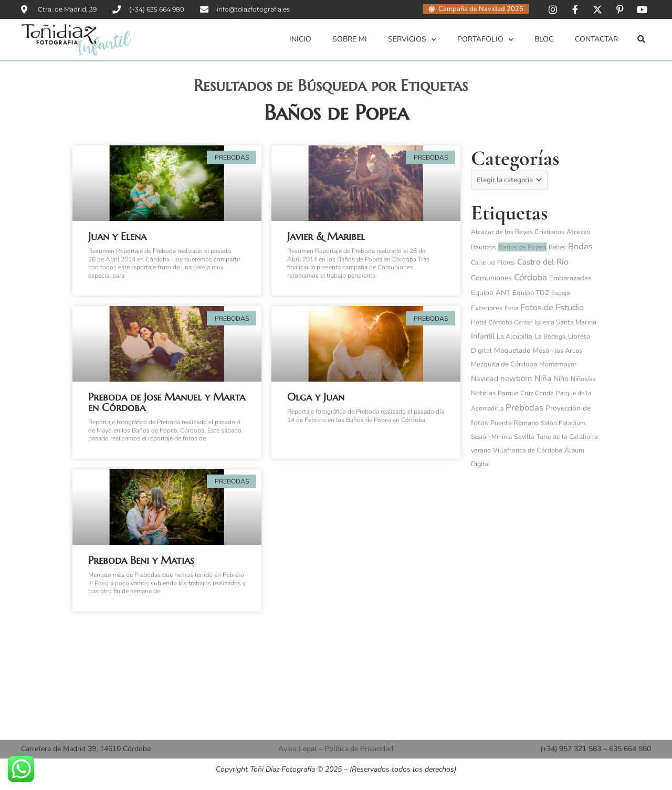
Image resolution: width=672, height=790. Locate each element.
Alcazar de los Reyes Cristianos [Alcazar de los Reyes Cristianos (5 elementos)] (518, 232)
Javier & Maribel (326, 236)
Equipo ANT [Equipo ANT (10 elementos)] (491, 293)
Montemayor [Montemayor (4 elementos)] (558, 364)
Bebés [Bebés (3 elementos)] (557, 247)
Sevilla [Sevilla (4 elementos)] (524, 437)
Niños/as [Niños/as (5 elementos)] (583, 379)
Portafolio (485, 40)
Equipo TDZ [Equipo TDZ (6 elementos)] (531, 293)
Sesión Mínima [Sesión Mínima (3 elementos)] (491, 437)
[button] (642, 39)
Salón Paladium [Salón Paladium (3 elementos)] (563, 423)
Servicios (412, 40)
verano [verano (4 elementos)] (481, 450)
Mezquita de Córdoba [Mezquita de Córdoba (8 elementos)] (504, 364)
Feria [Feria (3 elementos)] (511, 308)
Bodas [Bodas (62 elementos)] (580, 247)
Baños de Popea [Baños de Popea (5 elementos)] (522, 247)
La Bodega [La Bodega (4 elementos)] (550, 337)
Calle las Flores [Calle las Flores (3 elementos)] (493, 262)
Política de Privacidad (359, 748)
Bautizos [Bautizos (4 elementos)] (484, 247)
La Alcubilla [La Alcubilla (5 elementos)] (514, 337)
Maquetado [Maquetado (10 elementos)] (512, 350)
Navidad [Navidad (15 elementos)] (485, 379)
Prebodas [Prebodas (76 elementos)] (524, 408)
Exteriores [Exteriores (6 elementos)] (487, 308)
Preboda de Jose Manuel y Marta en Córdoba (167, 402)
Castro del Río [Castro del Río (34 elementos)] (543, 262)
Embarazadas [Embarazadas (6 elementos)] (570, 279)
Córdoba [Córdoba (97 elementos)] (531, 278)
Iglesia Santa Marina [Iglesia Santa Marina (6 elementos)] (565, 323)
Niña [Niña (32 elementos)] (543, 378)
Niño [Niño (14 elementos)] (561, 379)
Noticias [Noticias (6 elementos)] (483, 393)
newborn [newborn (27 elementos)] (516, 378)
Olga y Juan (316, 397)
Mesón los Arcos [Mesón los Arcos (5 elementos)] (558, 350)
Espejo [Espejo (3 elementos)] (561, 293)
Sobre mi (350, 39)
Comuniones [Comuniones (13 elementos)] (491, 278)
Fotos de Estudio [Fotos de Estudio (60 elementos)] (552, 308)
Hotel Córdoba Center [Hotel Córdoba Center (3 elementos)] (502, 323)
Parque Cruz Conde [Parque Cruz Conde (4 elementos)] (526, 393)
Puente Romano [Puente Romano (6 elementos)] (514, 423)
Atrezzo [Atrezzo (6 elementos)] (578, 232)
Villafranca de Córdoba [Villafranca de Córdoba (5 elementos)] (528, 450)
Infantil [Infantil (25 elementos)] (483, 336)
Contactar (596, 39)
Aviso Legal (297, 748)
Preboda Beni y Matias (141, 560)
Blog (544, 39)
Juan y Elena (117, 236)
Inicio (300, 39)
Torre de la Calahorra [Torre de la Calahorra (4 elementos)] (567, 437)
